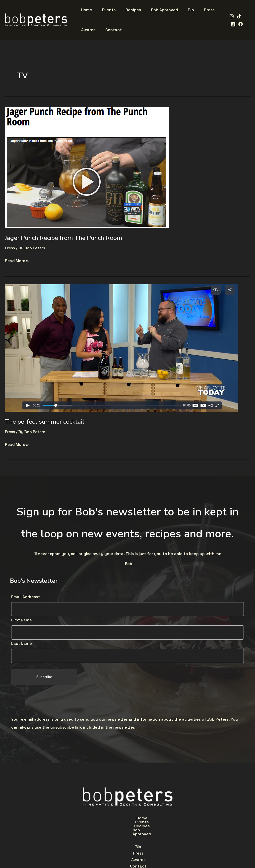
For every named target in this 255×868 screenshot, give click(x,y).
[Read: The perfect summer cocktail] (122, 347)
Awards (133, 831)
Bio (92, 831)
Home (85, 819)
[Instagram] (230, 16)
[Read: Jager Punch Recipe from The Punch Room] (87, 167)
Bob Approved (162, 819)
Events (107, 819)
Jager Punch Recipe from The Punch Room (66, 238)
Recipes (131, 819)
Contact (158, 831)
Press (10, 248)
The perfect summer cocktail (47, 422)
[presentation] (49, 702)
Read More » (17, 260)
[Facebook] (232, 24)
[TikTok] (238, 16)
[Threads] (245, 16)
